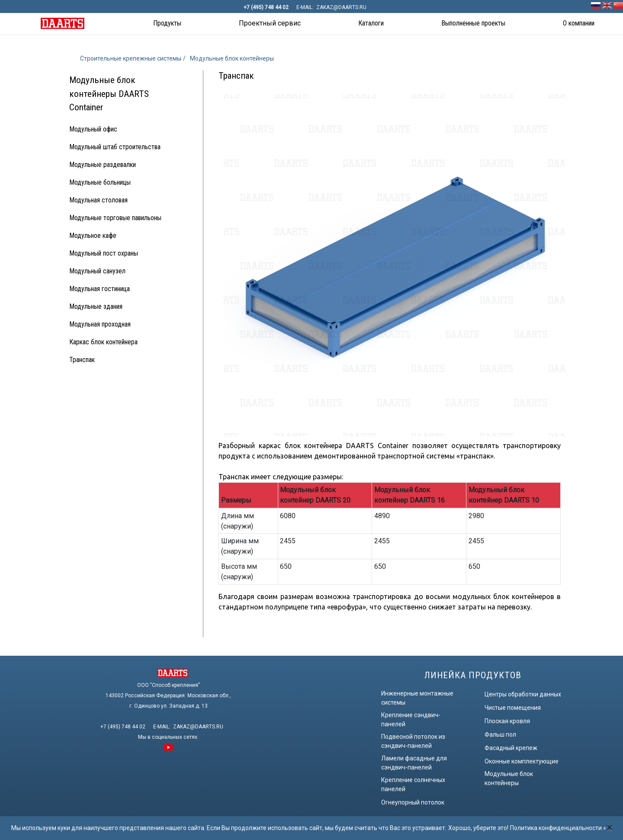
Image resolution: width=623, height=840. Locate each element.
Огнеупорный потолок (413, 802)
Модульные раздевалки (103, 165)
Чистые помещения (513, 708)
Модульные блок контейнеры (509, 778)
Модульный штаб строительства (115, 147)
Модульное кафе (93, 236)
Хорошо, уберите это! (478, 828)
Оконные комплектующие (522, 761)
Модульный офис (93, 129)
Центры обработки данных (523, 694)
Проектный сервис (270, 23)
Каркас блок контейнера (103, 342)
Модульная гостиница (100, 289)
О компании (579, 23)
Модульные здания (96, 306)
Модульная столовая (98, 200)
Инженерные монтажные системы (417, 698)
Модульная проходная (100, 324)
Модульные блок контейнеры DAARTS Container (109, 94)
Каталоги (371, 23)
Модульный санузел (97, 271)
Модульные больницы (100, 182)
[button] (167, 24)
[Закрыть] (609, 828)
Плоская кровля (507, 721)
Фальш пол (500, 734)
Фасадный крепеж (511, 748)
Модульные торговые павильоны (115, 218)
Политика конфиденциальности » (558, 828)
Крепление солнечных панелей (413, 784)
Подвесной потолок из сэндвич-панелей (413, 741)
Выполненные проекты (473, 23)
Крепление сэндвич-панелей (411, 720)
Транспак (82, 360)
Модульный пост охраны (104, 253)
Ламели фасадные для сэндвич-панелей (414, 763)
